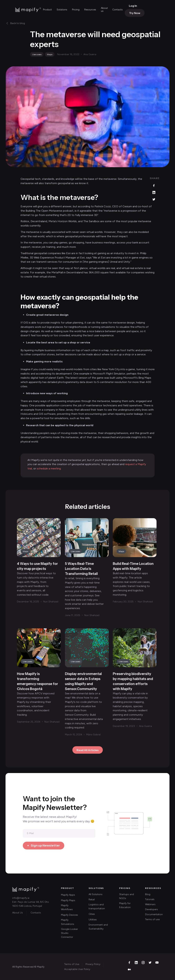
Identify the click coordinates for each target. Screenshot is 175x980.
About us (104, 10)
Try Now (135, 13)
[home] (28, 10)
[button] (48, 10)
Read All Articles (88, 750)
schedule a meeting (49, 468)
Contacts (117, 10)
